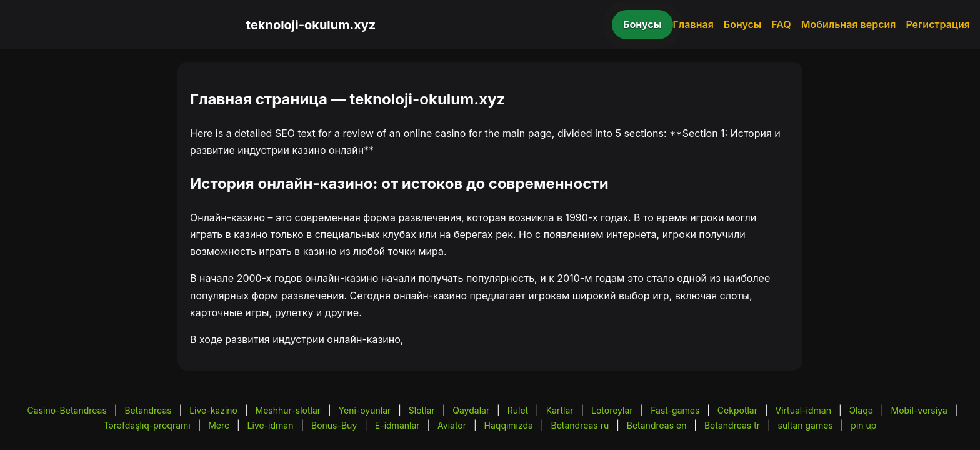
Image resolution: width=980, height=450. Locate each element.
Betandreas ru (580, 425)
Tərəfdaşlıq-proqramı (147, 425)
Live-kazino (213, 410)
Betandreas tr (732, 425)
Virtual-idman (803, 410)
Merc (219, 425)
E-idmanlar (397, 425)
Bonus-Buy (334, 425)
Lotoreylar (612, 410)
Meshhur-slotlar (288, 410)
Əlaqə (861, 410)
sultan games (806, 425)
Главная (693, 24)
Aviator (452, 425)
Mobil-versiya (919, 410)
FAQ (781, 24)
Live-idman (271, 425)
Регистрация (938, 24)
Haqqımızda (509, 425)
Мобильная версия (849, 24)
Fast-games (675, 410)
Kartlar (560, 410)
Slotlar (422, 410)
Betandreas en (657, 425)
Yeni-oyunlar (365, 410)
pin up (863, 425)
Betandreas (148, 410)
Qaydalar (471, 410)
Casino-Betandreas (67, 410)
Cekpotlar (737, 410)
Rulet (518, 410)
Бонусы (642, 24)
